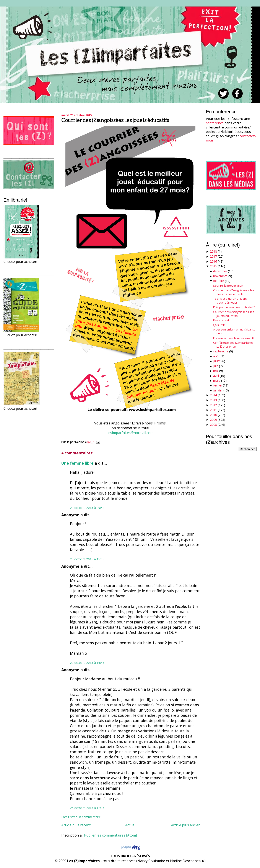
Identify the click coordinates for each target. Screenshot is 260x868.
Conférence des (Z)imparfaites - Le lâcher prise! (234, 345)
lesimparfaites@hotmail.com (131, 433)
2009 (213, 420)
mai (216, 371)
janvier (218, 390)
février (218, 385)
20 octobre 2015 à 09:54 (87, 508)
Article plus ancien (186, 825)
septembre (221, 351)
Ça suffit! (219, 325)
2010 (213, 415)
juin (216, 366)
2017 (213, 256)
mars (217, 381)
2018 (213, 251)
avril (216, 376)
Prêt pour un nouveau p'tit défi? (234, 307)
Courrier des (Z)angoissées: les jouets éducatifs (115, 120)
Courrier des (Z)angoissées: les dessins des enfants (234, 292)
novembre (220, 276)
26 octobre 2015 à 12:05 (87, 808)
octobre (219, 281)
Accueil (131, 825)
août (216, 356)
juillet (217, 361)
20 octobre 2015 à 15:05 (87, 559)
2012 (213, 405)
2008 (213, 425)
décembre (220, 271)
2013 (213, 400)
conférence (215, 123)
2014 (213, 395)
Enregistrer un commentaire (81, 817)
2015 (213, 266)
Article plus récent (76, 825)
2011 (213, 410)
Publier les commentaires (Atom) (110, 835)
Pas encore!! (221, 320)
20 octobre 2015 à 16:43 (87, 663)
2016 (213, 261)
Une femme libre (77, 463)
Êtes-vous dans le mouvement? (234, 338)
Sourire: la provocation (228, 286)
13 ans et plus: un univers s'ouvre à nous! (230, 301)
